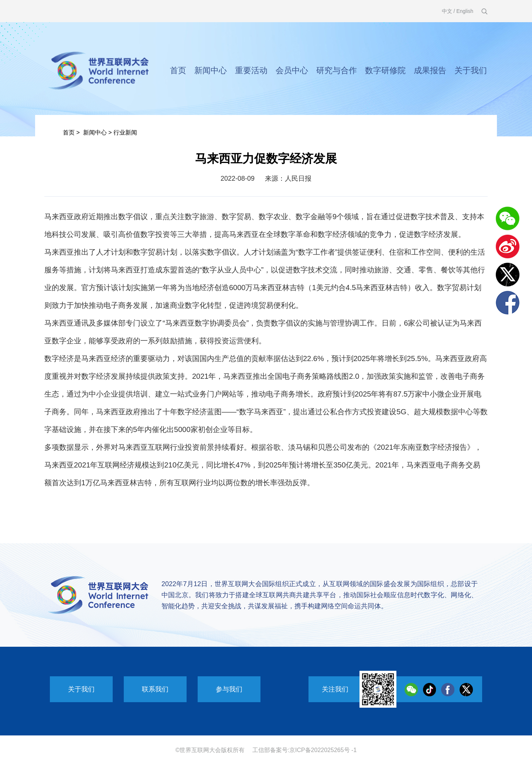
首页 (178, 70)
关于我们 (471, 70)
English (465, 11)
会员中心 (292, 70)
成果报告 (430, 70)
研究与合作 (337, 70)
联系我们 (155, 689)
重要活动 (251, 70)
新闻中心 (211, 70)
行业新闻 (125, 132)
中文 (447, 11)
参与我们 (229, 689)
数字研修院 (385, 70)
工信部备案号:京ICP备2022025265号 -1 (305, 750)
